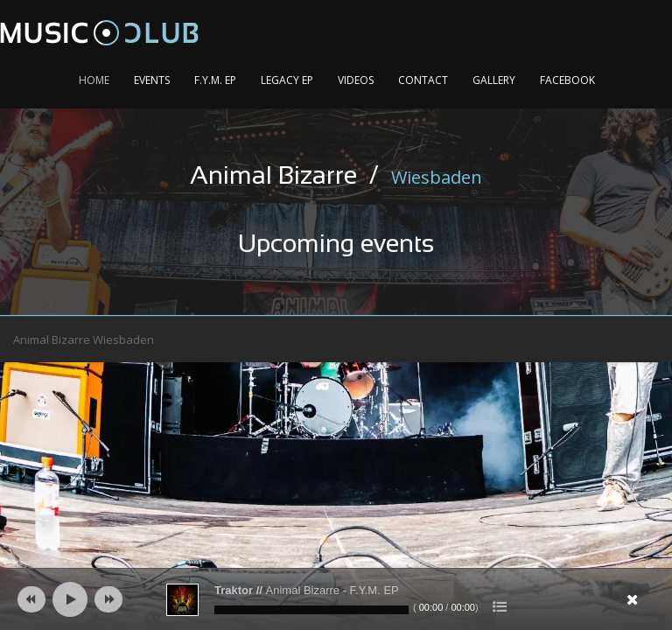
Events (152, 80)
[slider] (311, 610)
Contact (423, 80)
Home (94, 80)
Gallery (494, 80)
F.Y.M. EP (215, 80)
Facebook (567, 80)
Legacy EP (287, 80)
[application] (336, 599)
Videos (356, 80)
